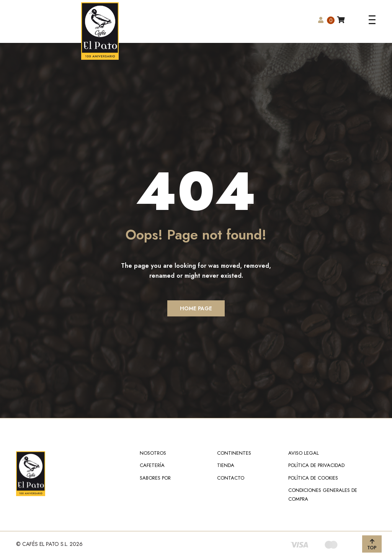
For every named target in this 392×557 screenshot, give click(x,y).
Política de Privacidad (316, 465)
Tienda (226, 465)
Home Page (196, 308)
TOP (372, 545)
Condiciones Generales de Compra (323, 494)
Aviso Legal (304, 453)
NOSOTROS (153, 453)
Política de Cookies (313, 478)
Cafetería (152, 465)
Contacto (231, 478)
